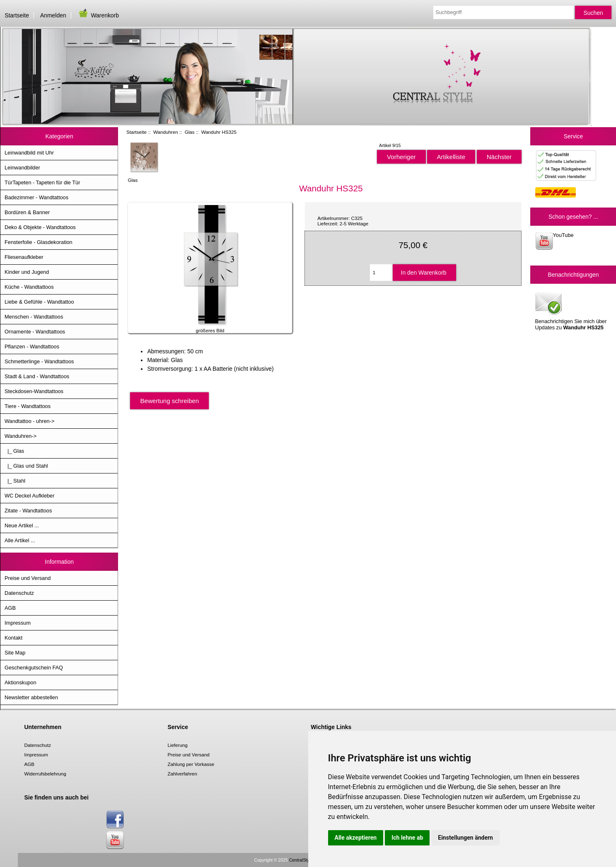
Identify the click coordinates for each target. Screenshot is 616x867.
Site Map (15, 653)
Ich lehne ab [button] (407, 838)
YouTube (554, 241)
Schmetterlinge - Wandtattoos (39, 361)
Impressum (18, 623)
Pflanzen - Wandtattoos (32, 347)
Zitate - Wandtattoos (28, 511)
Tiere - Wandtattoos (28, 406)
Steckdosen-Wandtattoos (34, 391)
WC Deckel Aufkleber (29, 496)
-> (21, 436)
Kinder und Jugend (27, 272)
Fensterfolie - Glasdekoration (39, 242)
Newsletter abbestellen (31, 697)
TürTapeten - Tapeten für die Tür (42, 182)
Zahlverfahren (182, 774)
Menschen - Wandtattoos (34, 317)
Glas (190, 132)
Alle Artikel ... (20, 540)
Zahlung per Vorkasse (191, 764)
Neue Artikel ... (22, 525)
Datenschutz (19, 593)
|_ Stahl (15, 481)
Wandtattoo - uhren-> (29, 421)
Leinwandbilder (22, 168)
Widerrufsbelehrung (45, 774)
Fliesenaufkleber (24, 257)
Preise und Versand (28, 578)
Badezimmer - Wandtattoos (36, 197)
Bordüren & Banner (27, 212)
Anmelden (53, 15)
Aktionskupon (21, 682)
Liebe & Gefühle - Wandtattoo (39, 302)
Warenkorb (98, 15)
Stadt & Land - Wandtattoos (37, 376)
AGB (10, 608)
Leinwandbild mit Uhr (29, 153)
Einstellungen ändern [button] (465, 838)
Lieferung (177, 745)
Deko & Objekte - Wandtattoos (40, 227)
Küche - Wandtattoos (29, 287)
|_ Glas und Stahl (26, 466)
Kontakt (13, 638)
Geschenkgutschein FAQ (34, 668)
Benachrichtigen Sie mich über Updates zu (571, 310)
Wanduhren (166, 132)
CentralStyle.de (304, 860)
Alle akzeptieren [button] (356, 838)
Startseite (17, 15)
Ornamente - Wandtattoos (35, 332)
